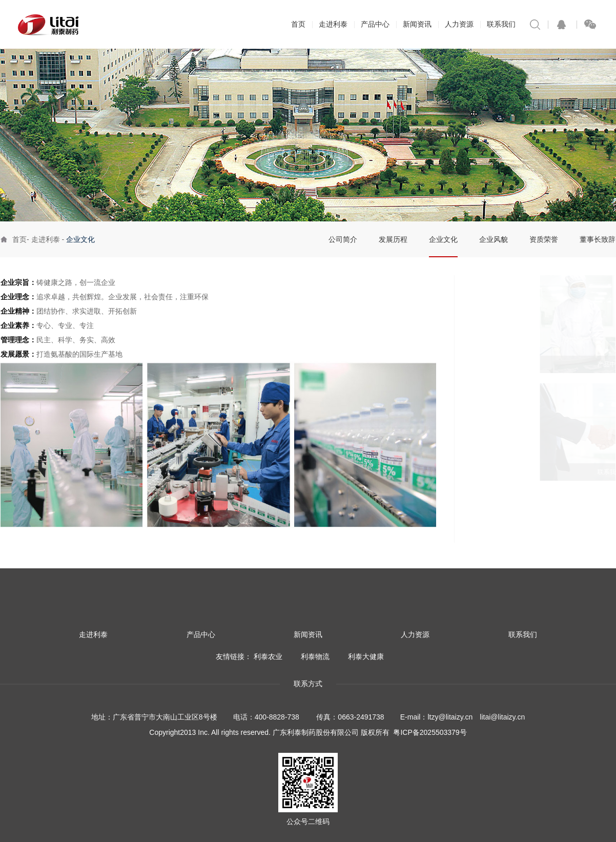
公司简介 (343, 239)
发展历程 (393, 239)
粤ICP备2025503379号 (430, 732)
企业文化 (443, 239)
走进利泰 (333, 24)
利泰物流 (315, 656)
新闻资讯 (417, 24)
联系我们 (501, 24)
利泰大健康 (366, 656)
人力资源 (459, 24)
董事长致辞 (598, 239)
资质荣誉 (544, 239)
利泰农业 (268, 656)
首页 (298, 24)
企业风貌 (494, 239)
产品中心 (375, 24)
